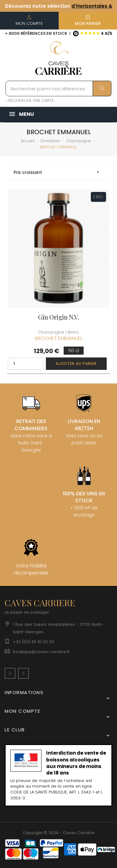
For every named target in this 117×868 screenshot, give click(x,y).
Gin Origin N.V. (59, 317)
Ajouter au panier (76, 364)
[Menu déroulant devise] (101, 685)
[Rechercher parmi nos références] (58, 89)
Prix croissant (58, 172)
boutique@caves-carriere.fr (41, 652)
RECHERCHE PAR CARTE (30, 100)
